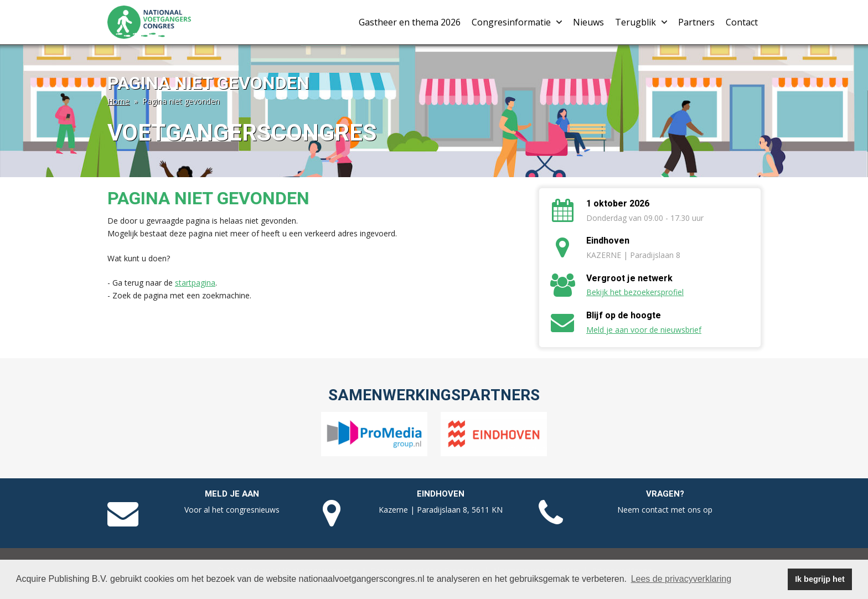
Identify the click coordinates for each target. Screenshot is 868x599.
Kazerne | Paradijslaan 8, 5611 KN (441, 510)
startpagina (195, 283)
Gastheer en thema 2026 (410, 22)
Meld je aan (232, 494)
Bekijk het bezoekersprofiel (635, 292)
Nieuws (588, 22)
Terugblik (641, 22)
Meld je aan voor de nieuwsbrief (644, 330)
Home (118, 101)
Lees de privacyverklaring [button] (681, 579)
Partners (696, 22)
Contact (742, 22)
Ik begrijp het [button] (820, 579)
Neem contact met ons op (665, 510)
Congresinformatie (517, 22)
